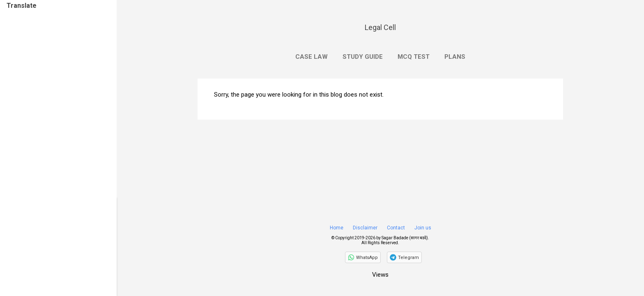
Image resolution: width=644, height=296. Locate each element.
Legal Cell (380, 27)
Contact (396, 228)
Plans (455, 57)
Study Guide (363, 57)
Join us (423, 228)
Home (337, 228)
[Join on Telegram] (404, 257)
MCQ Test (414, 57)
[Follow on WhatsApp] (363, 257)
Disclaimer (365, 228)
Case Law (312, 57)
